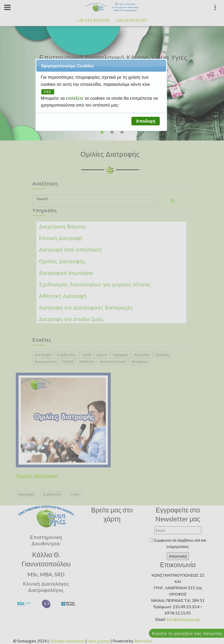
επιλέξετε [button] (75, 98)
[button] (145, 121)
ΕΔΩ (48, 92)
